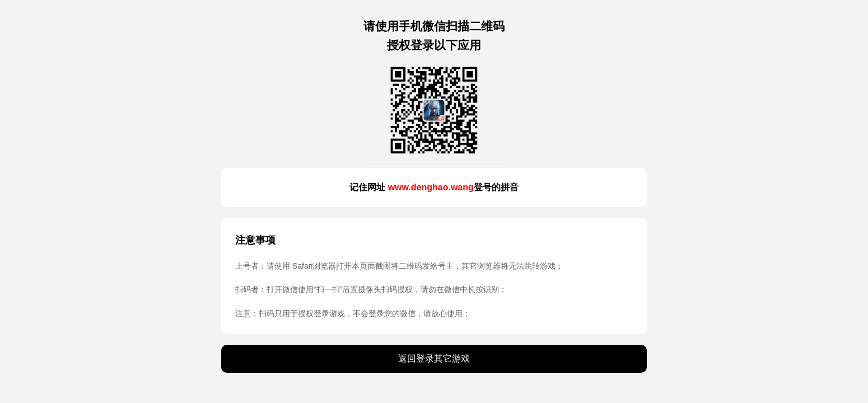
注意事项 (255, 240)
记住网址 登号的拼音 (434, 187)
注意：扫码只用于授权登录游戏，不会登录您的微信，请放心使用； (353, 313)
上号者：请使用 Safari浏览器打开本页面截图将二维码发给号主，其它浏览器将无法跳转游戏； (399, 266)
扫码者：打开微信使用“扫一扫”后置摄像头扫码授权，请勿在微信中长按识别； (371, 289)
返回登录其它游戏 (434, 359)
